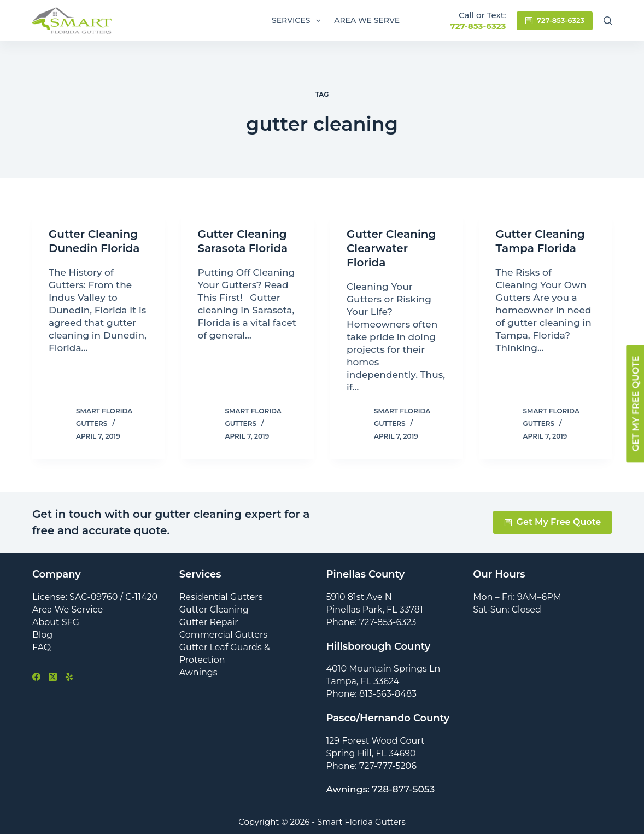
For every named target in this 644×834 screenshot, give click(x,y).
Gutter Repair (209, 622)
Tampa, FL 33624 (363, 681)
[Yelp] (69, 677)
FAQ (42, 647)
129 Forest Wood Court (376, 741)
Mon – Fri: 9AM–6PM (517, 597)
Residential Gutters (221, 597)
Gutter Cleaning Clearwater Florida (391, 248)
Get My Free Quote (553, 522)
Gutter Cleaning (214, 610)
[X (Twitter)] (53, 677)
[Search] (608, 21)
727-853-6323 (478, 26)
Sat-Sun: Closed (507, 610)
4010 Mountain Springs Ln (384, 669)
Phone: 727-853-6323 (371, 622)
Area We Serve (367, 20)
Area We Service (68, 610)
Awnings (198, 672)
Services (298, 21)
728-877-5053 (403, 789)
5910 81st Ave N (359, 597)
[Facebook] (36, 677)
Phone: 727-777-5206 (371, 766)
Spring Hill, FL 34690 (371, 753)
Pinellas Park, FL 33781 (375, 610)
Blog (42, 635)
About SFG (56, 622)
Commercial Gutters (223, 635)
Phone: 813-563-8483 (372, 694)
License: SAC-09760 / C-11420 (95, 597)
